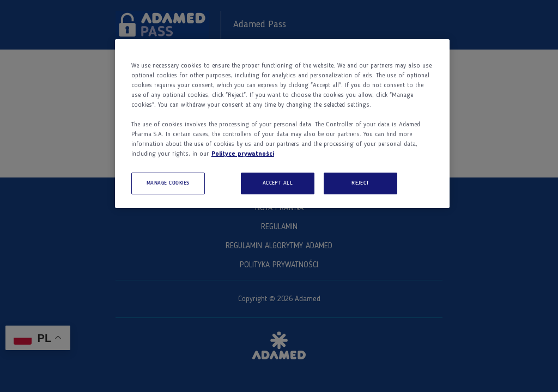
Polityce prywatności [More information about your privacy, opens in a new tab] (243, 154)
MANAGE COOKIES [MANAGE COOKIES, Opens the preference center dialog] (168, 183)
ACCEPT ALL (278, 183)
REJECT (360, 183)
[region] (282, 124)
